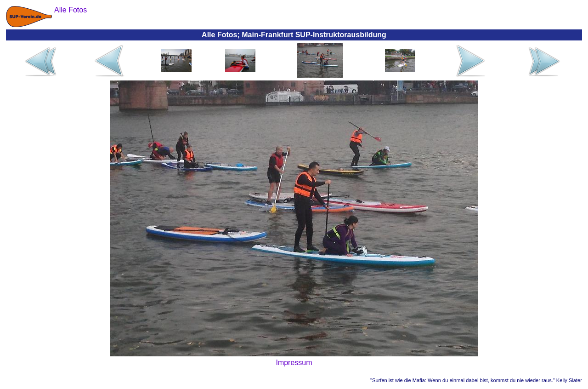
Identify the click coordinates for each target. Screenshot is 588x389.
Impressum (294, 363)
